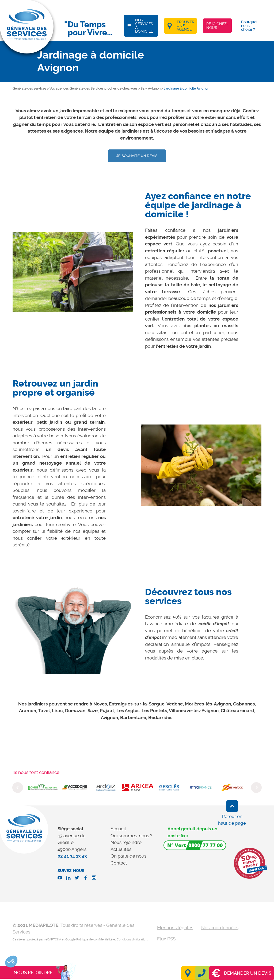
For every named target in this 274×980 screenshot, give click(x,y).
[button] (11, 962)
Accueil (118, 829)
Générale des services (29, 88)
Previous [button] (18, 788)
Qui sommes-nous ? (131, 836)
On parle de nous (128, 856)
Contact (119, 863)
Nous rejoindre (126, 842)
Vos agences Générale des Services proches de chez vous (94, 88)
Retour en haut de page (232, 820)
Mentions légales (175, 928)
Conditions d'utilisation (132, 940)
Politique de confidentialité (94, 940)
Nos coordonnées (220, 928)
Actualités (121, 849)
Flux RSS (166, 939)
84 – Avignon (151, 88)
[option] (73, 272)
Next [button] (256, 788)
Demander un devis (242, 973)
